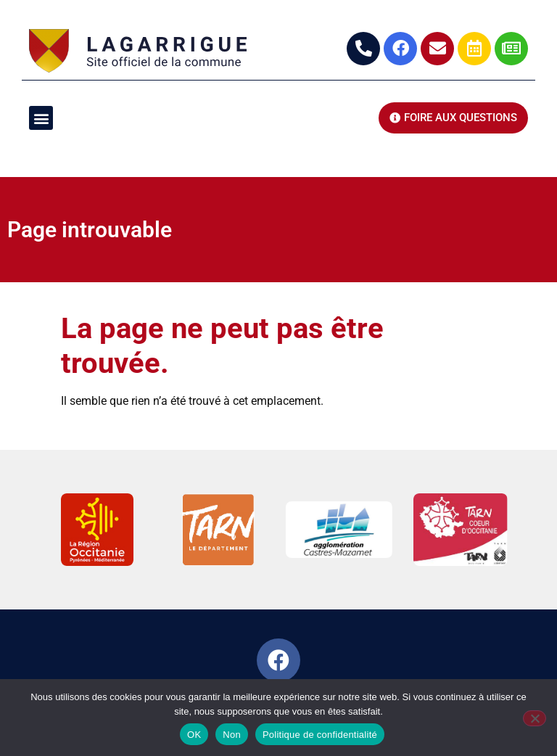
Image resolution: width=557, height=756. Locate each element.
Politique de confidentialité (320, 735)
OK (194, 735)
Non (232, 735)
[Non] (535, 718)
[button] (41, 118)
